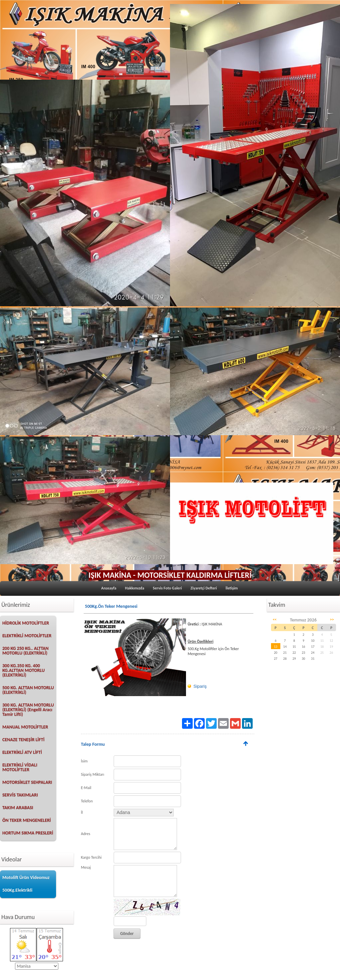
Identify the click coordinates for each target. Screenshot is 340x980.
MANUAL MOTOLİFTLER (25, 727)
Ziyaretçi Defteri (204, 588)
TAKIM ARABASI (18, 808)
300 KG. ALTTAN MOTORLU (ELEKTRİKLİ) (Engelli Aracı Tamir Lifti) (28, 710)
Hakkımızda (135, 588)
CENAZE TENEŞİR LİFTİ (23, 740)
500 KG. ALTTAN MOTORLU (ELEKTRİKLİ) (28, 690)
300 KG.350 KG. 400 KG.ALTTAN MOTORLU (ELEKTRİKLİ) (23, 670)
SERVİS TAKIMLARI (20, 795)
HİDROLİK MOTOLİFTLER (26, 623)
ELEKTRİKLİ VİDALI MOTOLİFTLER (20, 767)
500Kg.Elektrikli (17, 890)
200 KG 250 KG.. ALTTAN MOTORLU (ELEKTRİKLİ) (25, 651)
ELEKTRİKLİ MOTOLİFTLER (27, 636)
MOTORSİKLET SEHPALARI (27, 782)
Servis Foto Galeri (167, 588)
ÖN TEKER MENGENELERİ (27, 820)
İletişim (232, 588)
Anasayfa (109, 588)
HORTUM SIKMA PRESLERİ (28, 833)
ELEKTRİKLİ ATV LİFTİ (22, 752)
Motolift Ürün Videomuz (26, 878)
